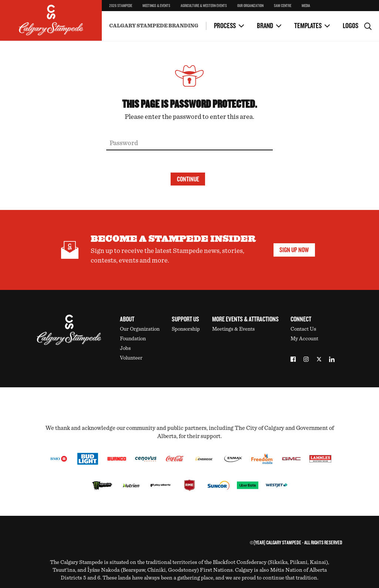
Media (306, 6)
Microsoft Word (126, 11)
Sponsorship (186, 329)
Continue (188, 179)
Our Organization (250, 6)
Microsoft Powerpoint (174, 14)
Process (225, 26)
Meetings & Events (156, 6)
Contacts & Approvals (174, 14)
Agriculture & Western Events (204, 6)
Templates (308, 26)
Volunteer (131, 358)
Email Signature (284, 11)
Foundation (133, 339)
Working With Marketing (124, 14)
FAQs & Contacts (127, 11)
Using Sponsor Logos (184, 11)
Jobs (125, 348)
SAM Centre (283, 6)
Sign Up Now (294, 250)
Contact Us (303, 329)
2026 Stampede (121, 6)
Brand (265, 26)
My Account (304, 339)
